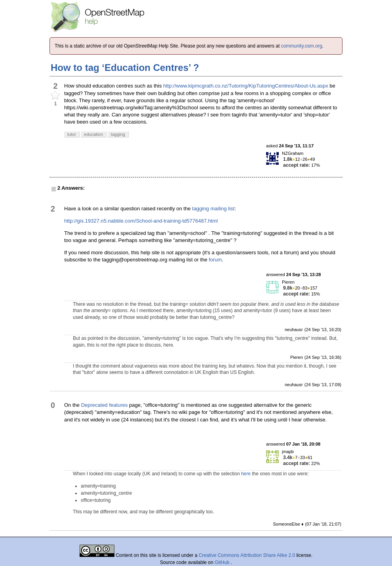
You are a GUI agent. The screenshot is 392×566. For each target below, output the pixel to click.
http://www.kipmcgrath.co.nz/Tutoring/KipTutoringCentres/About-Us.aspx (246, 86)
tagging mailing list (213, 209)
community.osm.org (302, 46)
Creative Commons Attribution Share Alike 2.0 (247, 555)
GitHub (223, 562)
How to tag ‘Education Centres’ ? (125, 68)
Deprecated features (105, 405)
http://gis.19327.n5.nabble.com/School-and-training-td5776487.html (141, 221)
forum (215, 260)
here (246, 474)
